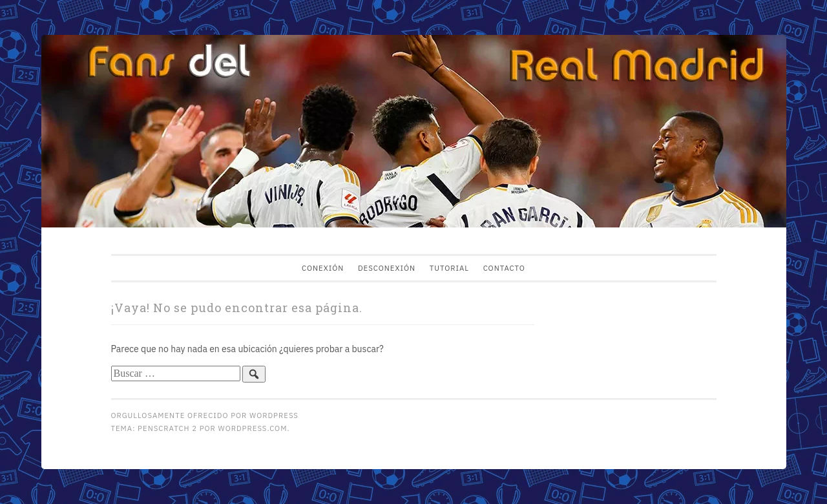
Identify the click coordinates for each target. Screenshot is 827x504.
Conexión (323, 268)
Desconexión (387, 268)
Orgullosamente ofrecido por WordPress (205, 415)
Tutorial (449, 268)
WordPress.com (253, 428)
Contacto (504, 268)
